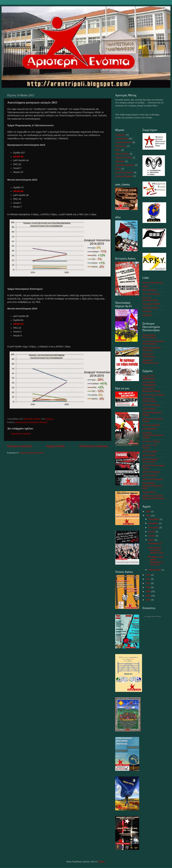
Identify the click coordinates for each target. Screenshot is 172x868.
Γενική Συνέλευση (124, 142)
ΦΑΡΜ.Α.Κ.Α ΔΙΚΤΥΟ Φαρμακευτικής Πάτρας (154, 497)
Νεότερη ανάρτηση (19, 446)
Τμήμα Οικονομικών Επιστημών (152, 349)
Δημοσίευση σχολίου (21, 434)
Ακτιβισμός (120, 135)
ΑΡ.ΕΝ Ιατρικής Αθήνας (153, 395)
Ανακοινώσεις (22, 422)
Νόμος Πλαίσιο (122, 154)
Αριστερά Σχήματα (151, 425)
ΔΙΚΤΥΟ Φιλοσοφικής (153, 479)
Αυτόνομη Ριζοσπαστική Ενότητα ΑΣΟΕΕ (153, 435)
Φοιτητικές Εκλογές (38, 422)
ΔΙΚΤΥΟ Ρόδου (150, 476)
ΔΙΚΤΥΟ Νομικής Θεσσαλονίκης (150, 460)
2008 (148, 596)
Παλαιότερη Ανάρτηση (94, 446)
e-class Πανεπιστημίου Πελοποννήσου (153, 343)
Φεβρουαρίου (155, 570)
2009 (148, 591)
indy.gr (146, 286)
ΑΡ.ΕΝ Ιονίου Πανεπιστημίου (150, 400)
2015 (148, 516)
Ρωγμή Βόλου (149, 492)
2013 (148, 575)
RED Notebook (150, 290)
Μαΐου (152, 540)
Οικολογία (120, 161)
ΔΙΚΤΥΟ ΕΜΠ (149, 455)
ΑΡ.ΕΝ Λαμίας (149, 409)
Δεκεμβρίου (154, 519)
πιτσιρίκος (147, 312)
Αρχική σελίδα (56, 446)
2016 (148, 511)
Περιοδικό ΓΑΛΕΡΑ (151, 304)
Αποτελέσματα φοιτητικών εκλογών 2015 (156, 550)
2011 (148, 583)
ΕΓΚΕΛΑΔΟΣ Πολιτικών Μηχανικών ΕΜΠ (153, 486)
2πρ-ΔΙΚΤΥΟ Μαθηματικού (149, 377)
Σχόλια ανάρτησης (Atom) (32, 453)
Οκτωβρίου (154, 527)
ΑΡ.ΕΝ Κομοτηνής (151, 405)
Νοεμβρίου (154, 523)
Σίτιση (118, 169)
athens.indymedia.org (153, 283)
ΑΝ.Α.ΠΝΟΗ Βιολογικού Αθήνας (151, 390)
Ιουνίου (152, 536)
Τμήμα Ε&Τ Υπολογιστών (149, 355)
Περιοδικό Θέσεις (151, 308)
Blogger (101, 862)
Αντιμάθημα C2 (155, 543)
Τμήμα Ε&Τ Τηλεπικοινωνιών (150, 361)
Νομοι (118, 150)
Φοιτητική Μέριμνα (124, 176)
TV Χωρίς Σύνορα (151, 294)
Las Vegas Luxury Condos (153, 616)
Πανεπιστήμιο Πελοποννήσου (150, 336)
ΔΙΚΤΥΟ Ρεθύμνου (151, 472)
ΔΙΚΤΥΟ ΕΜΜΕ (150, 452)
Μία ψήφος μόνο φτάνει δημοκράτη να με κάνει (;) (156, 561)
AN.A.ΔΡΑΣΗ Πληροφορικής (149, 384)
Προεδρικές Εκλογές (125, 165)
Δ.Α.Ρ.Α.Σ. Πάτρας (151, 441)
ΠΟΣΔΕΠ (147, 315)
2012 (148, 579)
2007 (148, 600)
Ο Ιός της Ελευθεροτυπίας (150, 299)
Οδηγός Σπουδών (124, 157)
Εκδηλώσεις (121, 146)
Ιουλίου (152, 532)
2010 (148, 587)
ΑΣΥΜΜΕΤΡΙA (149, 429)
